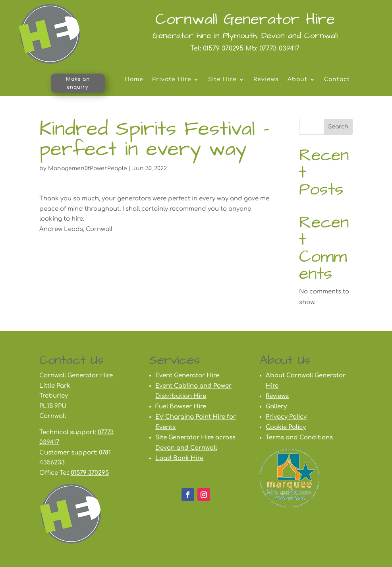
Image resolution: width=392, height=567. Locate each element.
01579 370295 (223, 49)
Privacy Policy (286, 417)
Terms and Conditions (299, 438)
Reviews (266, 80)
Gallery (276, 407)
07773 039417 (279, 49)
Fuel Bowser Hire (181, 407)
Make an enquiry (78, 83)
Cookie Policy (286, 427)
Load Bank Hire (179, 458)
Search (338, 127)
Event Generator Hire (187, 376)
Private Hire (172, 80)
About (297, 80)
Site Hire (222, 80)
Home (134, 80)
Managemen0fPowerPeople (88, 168)
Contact (337, 80)
